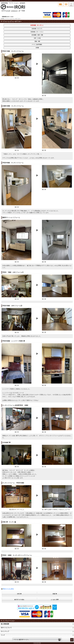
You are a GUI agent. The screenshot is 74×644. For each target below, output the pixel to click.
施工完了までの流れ (19, 600)
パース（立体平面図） (37, 45)
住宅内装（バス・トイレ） (37, 32)
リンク (3, 635)
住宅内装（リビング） (37, 29)
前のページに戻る (8, 589)
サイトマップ (5, 631)
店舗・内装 (37, 41)
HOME (2, 19)
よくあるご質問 (55, 600)
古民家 (37, 48)
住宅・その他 (37, 38)
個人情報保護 (5, 624)
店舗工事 (55, 594)
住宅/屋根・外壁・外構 (37, 35)
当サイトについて (6, 628)
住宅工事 (19, 594)
